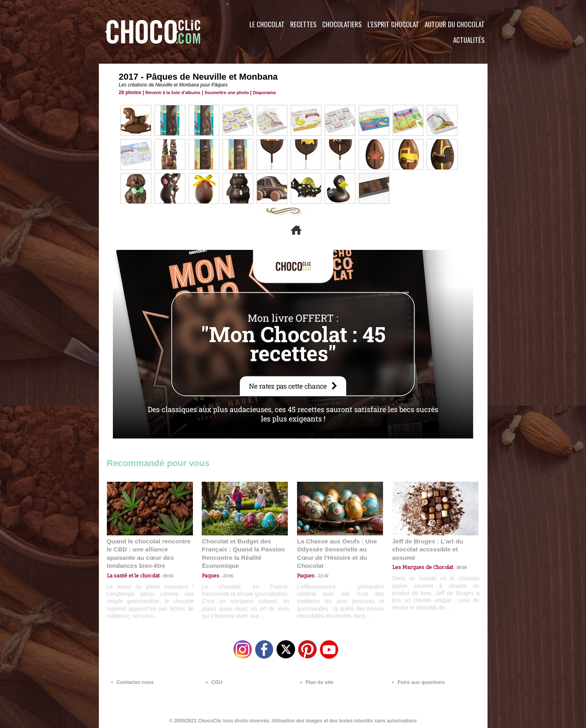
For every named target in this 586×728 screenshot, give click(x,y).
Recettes (303, 24)
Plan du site (316, 680)
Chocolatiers (342, 24)
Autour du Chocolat (455, 24)
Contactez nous (131, 680)
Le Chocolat (267, 24)
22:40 (320, 566)
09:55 (163, 566)
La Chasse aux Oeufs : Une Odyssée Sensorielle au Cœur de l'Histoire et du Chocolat (337, 549)
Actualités (469, 40)
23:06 (225, 574)
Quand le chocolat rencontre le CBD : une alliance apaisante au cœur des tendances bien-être (149, 549)
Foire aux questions (416, 680)
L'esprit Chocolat (393, 24)
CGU (213, 680)
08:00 (455, 559)
